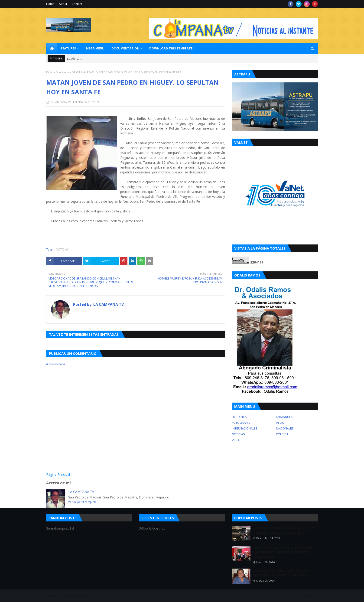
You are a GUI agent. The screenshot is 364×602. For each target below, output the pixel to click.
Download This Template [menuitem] (171, 48)
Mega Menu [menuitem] (95, 48)
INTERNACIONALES (245, 428)
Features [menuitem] (68, 48)
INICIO (280, 423)
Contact (77, 4)
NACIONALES (285, 428)
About (63, 4)
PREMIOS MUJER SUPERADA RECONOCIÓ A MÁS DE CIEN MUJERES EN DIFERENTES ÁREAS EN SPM (284, 552)
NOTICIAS (76, 72)
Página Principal (57, 72)
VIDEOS (237, 440)
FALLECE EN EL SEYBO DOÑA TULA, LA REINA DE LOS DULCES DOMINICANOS (281, 573)
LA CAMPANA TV (60, 102)
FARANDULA (284, 417)
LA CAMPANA (78, 596)
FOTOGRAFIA (241, 423)
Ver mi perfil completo (82, 502)
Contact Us (311, 596)
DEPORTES (239, 417)
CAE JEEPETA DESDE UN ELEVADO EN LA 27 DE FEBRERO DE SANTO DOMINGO (284, 530)
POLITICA (282, 434)
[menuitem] (52, 48)
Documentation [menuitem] (125, 48)
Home (50, 4)
